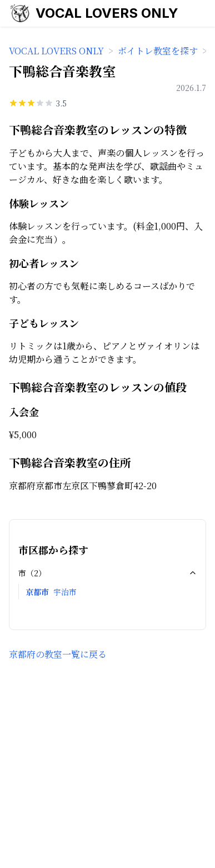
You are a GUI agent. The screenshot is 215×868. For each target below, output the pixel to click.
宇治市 (65, 592)
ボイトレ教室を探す (158, 51)
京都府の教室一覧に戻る (58, 654)
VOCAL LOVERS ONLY (107, 13)
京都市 (37, 592)
